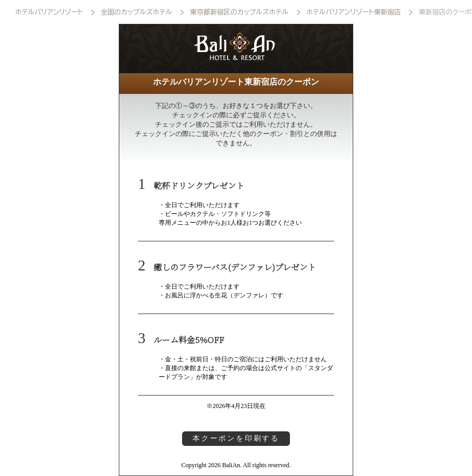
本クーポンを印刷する (236, 438)
